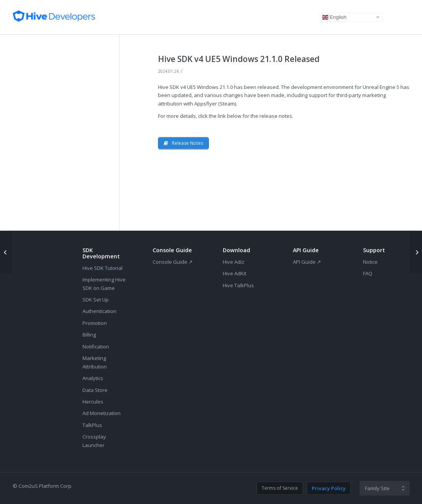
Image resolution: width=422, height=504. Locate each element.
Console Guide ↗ (173, 262)
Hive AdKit (235, 273)
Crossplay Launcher (94, 441)
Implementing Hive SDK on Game (104, 284)
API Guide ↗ (307, 262)
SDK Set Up (96, 300)
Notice (370, 262)
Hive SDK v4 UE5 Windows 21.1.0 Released (239, 59)
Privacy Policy (329, 488)
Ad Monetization (102, 413)
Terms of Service (280, 488)
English (334, 17)
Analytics (93, 378)
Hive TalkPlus (238, 285)
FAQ (368, 273)
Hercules (93, 402)
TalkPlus (92, 425)
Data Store (95, 390)
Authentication (99, 311)
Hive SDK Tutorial (103, 268)
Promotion (95, 323)
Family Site (377, 488)
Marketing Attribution (95, 362)
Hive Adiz (234, 262)
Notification (96, 347)
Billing (89, 335)
